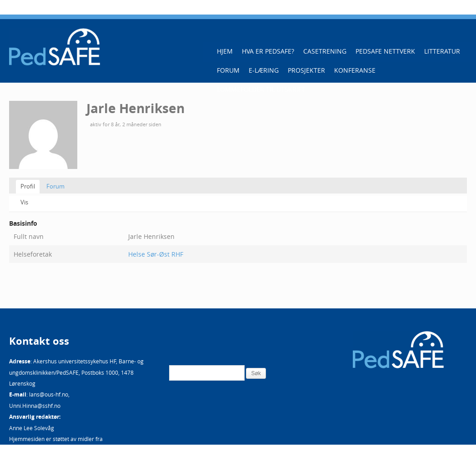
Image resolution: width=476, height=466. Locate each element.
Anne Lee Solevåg (32, 428)
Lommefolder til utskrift (261, 89)
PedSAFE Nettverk (385, 51)
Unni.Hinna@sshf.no (35, 406)
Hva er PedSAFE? (268, 51)
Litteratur (442, 51)
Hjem (225, 51)
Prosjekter (306, 70)
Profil (28, 186)
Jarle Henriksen (135, 108)
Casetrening (325, 51)
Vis (24, 202)
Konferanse (355, 70)
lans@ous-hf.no (49, 394)
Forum (228, 70)
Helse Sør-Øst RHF (156, 254)
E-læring (264, 70)
